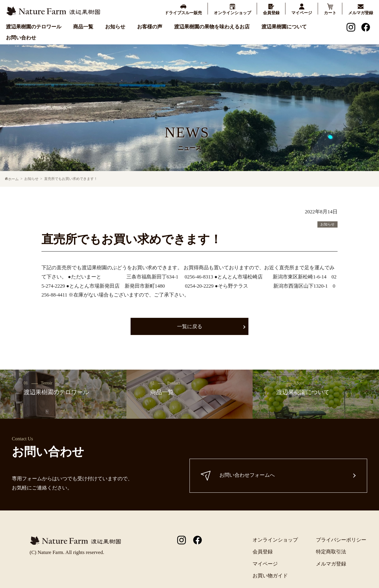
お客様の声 (150, 26)
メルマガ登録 (331, 564)
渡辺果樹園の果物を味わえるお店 (212, 26)
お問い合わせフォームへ (239, 476)
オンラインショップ (275, 540)
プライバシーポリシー (341, 540)
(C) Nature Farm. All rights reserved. (67, 552)
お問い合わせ (21, 37)
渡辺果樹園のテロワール (34, 26)
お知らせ (115, 26)
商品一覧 (83, 26)
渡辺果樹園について (284, 26)
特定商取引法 (331, 552)
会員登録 (263, 552)
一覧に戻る (190, 327)
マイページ (265, 564)
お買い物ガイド (270, 576)
